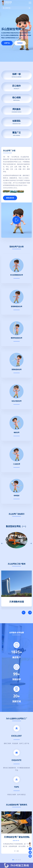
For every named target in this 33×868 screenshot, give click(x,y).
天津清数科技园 (17, 601)
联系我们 (20, 43)
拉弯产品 (7, 43)
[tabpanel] (16, 833)
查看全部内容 (10, 198)
